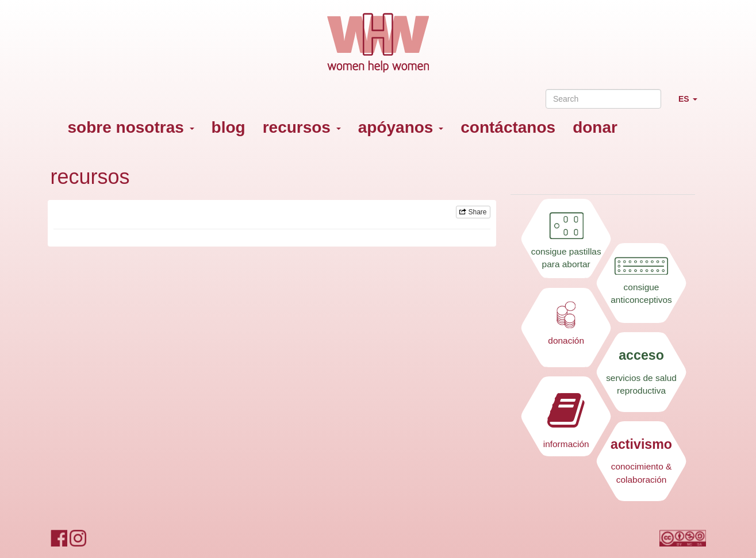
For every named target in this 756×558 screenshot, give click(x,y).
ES (692, 104)
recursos (302, 127)
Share (473, 212)
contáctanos (508, 127)
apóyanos (401, 127)
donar (595, 127)
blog (229, 127)
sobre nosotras (131, 127)
